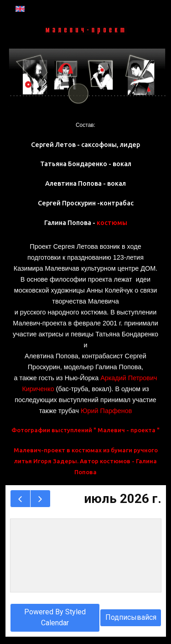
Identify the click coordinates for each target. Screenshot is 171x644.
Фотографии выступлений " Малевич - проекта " (85, 430)
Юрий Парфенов (106, 411)
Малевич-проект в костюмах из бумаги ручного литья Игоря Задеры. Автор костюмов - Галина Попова (86, 461)
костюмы (112, 223)
